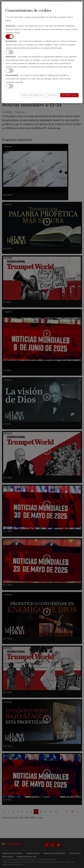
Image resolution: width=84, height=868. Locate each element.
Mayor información (32, 95)
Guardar (53, 95)
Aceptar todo (69, 95)
